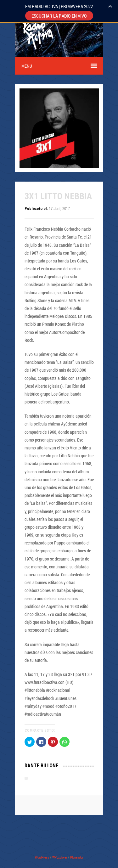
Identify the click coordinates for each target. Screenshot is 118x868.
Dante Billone (41, 766)
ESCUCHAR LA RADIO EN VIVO (59, 16)
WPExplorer (60, 857)
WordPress (42, 857)
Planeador (77, 857)
